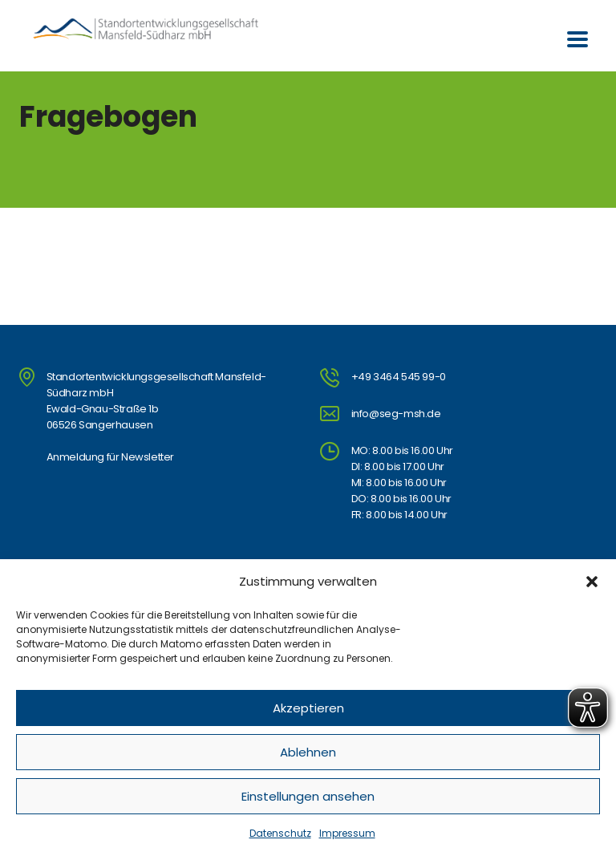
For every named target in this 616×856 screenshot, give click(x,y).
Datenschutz (280, 833)
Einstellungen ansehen (308, 796)
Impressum (347, 833)
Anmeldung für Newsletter (110, 457)
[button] (592, 582)
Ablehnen (308, 752)
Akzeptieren (308, 708)
